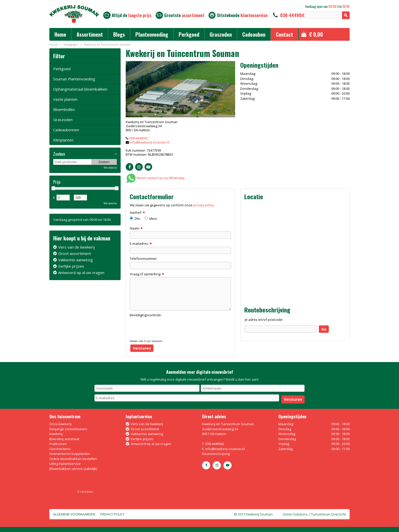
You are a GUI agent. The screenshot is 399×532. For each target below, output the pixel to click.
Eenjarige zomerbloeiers (68, 429)
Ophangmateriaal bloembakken (80, 89)
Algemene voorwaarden (74, 514)
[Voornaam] (147, 388)
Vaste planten (65, 99)
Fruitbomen (58, 444)
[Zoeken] (327, 15)
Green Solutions (295, 514)
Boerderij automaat (64, 439)
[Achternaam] (253, 388)
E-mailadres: (141, 243)
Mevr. (151, 219)
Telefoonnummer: (144, 259)
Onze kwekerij (60, 424)
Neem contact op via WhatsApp (161, 178)
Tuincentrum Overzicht (328, 514)
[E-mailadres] (187, 398)
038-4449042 (293, 15)
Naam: (136, 228)
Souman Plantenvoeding (74, 79)
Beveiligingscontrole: (146, 315)
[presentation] (168, 328)
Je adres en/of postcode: (264, 320)
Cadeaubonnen (66, 130)
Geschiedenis (60, 449)
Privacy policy (112, 514)
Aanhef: (137, 212)
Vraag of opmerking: (147, 274)
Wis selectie (110, 168)
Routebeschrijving (216, 454)
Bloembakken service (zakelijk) (73, 469)
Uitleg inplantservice (65, 464)
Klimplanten (63, 140)
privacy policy (204, 205)
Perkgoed (62, 69)
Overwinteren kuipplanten (70, 454)
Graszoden (63, 120)
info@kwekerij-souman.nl (149, 142)
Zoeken (59, 154)
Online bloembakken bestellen (73, 459)
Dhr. (135, 219)
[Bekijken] (324, 34)
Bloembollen (64, 109)
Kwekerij (56, 434)
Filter (59, 56)
